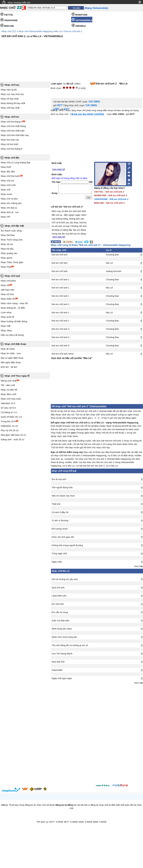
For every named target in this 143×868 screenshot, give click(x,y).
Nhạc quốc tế (7, 317)
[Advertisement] (74, 732)
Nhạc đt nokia (8, 349)
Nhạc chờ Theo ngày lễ (17, 376)
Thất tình (56, 504)
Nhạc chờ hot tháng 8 (12, 149)
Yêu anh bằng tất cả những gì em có (70, 645)
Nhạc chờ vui (7, 181)
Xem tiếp (139, 566)
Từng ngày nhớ (59, 553)
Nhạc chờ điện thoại (15, 344)
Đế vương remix (60, 529)
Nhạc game (6, 258)
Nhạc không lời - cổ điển (13, 308)
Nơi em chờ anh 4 (60, 337)
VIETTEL (9, 15)
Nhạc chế (6, 190)
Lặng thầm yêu (59, 596)
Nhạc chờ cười (8, 185)
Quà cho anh (58, 588)
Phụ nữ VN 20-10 (10, 430)
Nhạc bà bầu (7, 249)
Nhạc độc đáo (8, 172)
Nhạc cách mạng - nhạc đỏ (14, 303)
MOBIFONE (81, 15)
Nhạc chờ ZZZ (9, 31)
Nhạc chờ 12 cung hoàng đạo (16, 162)
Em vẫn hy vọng (60, 612)
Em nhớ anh (58, 604)
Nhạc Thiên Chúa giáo (12, 262)
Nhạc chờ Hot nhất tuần (13, 131)
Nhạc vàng (6, 330)
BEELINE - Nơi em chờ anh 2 (109, 203)
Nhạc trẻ (5, 285)
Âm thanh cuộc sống (11, 231)
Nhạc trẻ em (7, 244)
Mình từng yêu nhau (62, 629)
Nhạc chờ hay (12, 85)
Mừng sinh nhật (9, 381)
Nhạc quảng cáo (9, 253)
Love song (6, 312)
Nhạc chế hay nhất (10, 108)
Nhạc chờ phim (8, 281)
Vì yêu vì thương (60, 520)
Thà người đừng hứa (62, 487)
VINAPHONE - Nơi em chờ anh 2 (111, 199)
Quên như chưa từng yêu (64, 637)
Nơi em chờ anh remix (63, 354)
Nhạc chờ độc (12, 158)
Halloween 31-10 (9, 426)
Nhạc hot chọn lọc (10, 140)
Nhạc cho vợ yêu (9, 199)
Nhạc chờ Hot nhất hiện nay (15, 135)
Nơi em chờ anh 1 (60, 280)
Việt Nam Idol (7, 290)
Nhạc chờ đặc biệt (14, 226)
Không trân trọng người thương (67, 545)
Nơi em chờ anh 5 (60, 346)
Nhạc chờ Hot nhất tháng (13, 126)
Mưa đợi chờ (58, 662)
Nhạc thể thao (8, 235)
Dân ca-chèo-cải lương (12, 335)
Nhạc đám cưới (8, 394)
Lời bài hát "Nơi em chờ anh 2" (67, 207)
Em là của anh (59, 479)
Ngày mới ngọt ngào (62, 678)
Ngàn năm (57, 562)
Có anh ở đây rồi (60, 512)
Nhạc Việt (6, 326)
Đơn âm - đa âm (9, 367)
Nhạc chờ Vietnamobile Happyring (36, 31)
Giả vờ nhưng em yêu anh (65, 579)
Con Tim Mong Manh (62, 654)
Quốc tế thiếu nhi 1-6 (11, 417)
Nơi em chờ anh (59, 255)
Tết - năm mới (8, 385)
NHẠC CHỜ (8, 8)
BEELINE (9, 26)
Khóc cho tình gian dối (63, 537)
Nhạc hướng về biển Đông (14, 321)
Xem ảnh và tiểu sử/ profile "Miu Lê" (72, 358)
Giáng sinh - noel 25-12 (13, 439)
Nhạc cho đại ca (9, 208)
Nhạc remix (6, 194)
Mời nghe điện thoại (11, 362)
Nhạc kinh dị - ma (10, 212)
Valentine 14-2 (8, 403)
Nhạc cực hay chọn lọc (12, 94)
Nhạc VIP (6, 217)
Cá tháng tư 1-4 (9, 412)
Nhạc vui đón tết (9, 390)
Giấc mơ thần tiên (61, 621)
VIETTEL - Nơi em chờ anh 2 (109, 192)
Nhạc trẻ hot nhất (9, 144)
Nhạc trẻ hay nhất (10, 99)
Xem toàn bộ (59, 169)
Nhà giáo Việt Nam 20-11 (13, 435)
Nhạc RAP (6, 167)
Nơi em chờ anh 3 (60, 329)
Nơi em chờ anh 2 (73, 31)
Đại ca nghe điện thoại (12, 358)
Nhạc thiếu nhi (8, 299)
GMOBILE (81, 26)
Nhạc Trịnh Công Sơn (12, 240)
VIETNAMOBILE (84, 20)
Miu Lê (58, 31)
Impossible (57, 670)
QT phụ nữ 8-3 (8, 408)
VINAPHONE (11, 20)
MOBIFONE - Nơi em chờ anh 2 (111, 195)
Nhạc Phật (6, 267)
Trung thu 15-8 (8, 421)
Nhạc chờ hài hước (10, 176)
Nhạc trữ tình (7, 294)
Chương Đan (112, 255)
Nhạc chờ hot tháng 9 (12, 122)
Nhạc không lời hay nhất (13, 103)
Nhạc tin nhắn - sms (11, 353)
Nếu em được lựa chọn (63, 496)
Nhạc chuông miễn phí (19, 2)
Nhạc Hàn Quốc (9, 90)
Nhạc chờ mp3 (12, 276)
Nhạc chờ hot (12, 117)
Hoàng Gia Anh (114, 271)
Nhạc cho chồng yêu (11, 203)
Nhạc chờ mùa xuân (11, 399)
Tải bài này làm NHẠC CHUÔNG (87, 114)
